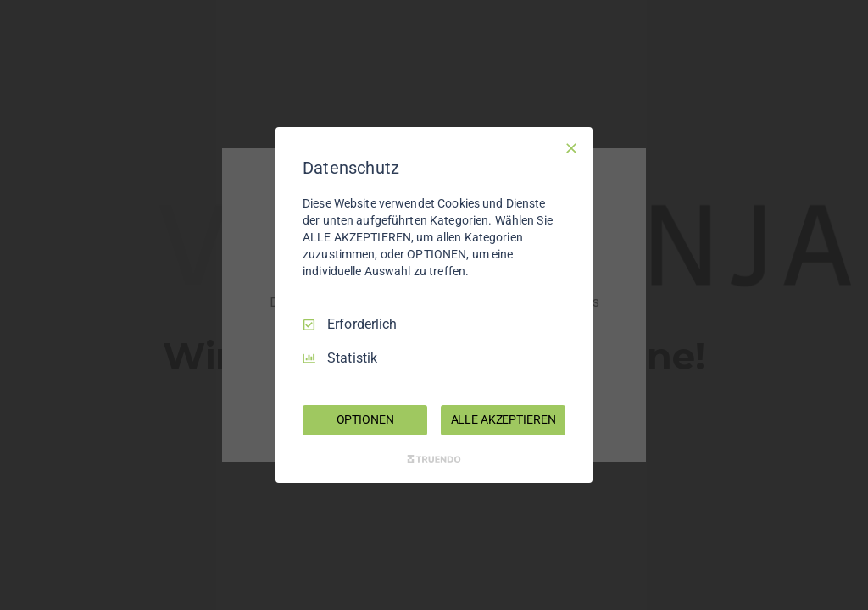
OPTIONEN (365, 419)
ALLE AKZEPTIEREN (504, 419)
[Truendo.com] (434, 459)
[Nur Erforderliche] (571, 148)
